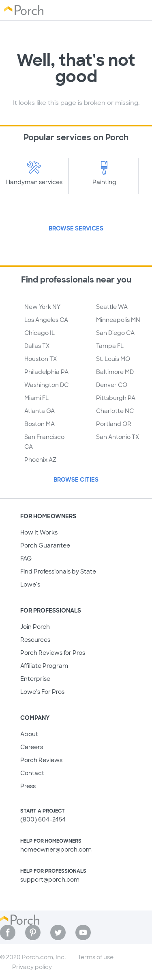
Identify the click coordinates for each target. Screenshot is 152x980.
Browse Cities (76, 480)
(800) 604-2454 (43, 819)
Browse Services (76, 228)
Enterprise (35, 679)
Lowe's (30, 585)
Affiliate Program (44, 666)
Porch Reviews (41, 760)
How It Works (39, 532)
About (29, 734)
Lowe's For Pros (42, 692)
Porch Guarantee (45, 545)
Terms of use (96, 957)
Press (28, 786)
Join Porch (35, 627)
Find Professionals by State (58, 571)
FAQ (26, 558)
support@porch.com (50, 880)
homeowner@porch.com (56, 850)
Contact (32, 773)
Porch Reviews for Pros (53, 653)
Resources (35, 640)
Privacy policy (32, 967)
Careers (32, 747)
